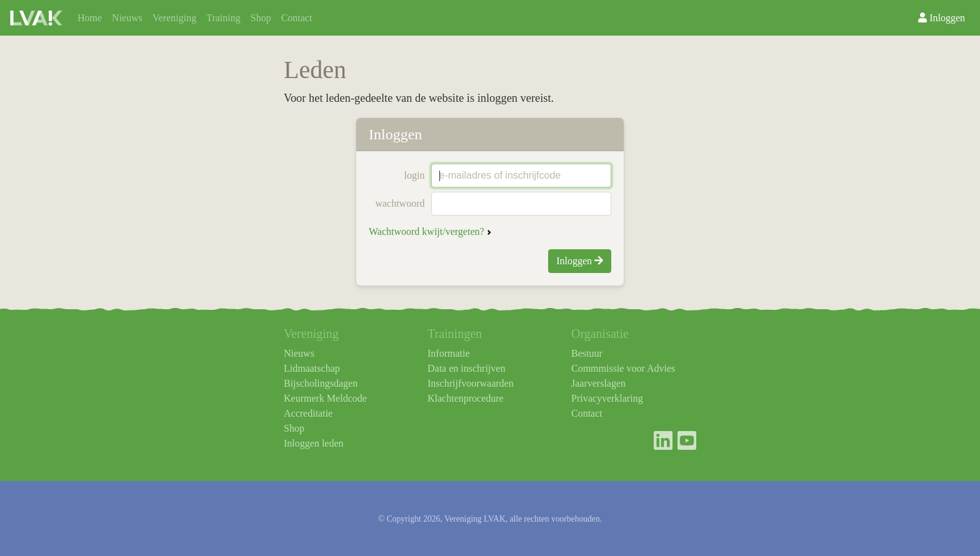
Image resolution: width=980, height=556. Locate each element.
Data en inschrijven (466, 368)
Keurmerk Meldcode (325, 398)
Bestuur (587, 353)
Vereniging (174, 18)
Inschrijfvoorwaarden (471, 383)
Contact (297, 18)
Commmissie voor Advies (623, 368)
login (415, 175)
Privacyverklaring (607, 398)
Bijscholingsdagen (321, 383)
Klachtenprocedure (466, 398)
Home (90, 18)
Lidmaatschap (312, 368)
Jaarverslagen (598, 383)
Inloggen (942, 18)
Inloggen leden (314, 443)
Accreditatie (308, 413)
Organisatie (344, 22)
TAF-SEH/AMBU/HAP (380, 22)
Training (223, 18)
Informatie (449, 353)
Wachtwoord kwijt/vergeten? (427, 231)
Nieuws (127, 18)
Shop (261, 18)
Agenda (464, 22)
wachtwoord (400, 203)
